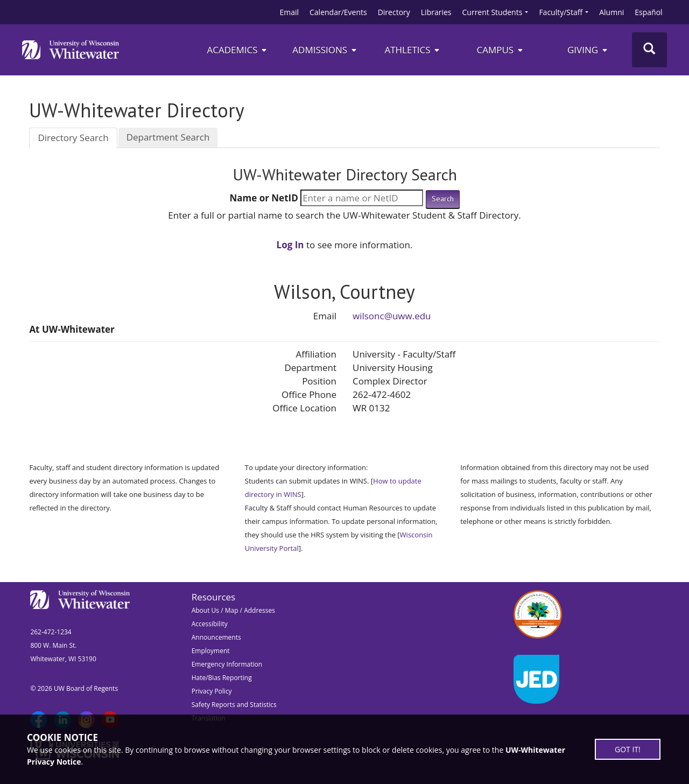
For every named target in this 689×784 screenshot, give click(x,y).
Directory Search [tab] (73, 138)
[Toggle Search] (649, 50)
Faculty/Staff (561, 12)
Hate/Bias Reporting (222, 678)
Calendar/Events (338, 12)
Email (289, 12)
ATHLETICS (413, 50)
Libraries (436, 12)
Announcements (216, 637)
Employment (211, 651)
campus (500, 50)
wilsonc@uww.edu (392, 316)
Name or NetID (263, 198)
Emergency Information (227, 664)
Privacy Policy (212, 691)
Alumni (611, 12)
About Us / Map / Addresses (233, 610)
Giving (588, 50)
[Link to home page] (71, 50)
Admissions (325, 50)
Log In (290, 245)
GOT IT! (628, 749)
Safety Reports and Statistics (234, 705)
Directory (394, 12)
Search (443, 199)
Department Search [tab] (168, 137)
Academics (237, 50)
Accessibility (210, 624)
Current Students (493, 12)
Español (648, 12)
